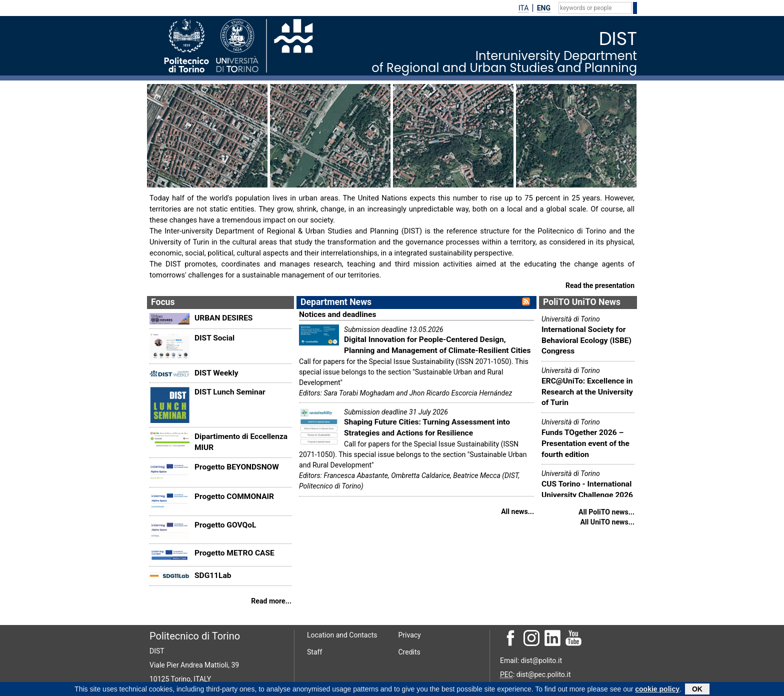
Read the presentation (600, 285)
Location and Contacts (342, 635)
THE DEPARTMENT (188, 180)
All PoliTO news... (606, 512)
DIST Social (214, 338)
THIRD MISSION (552, 180)
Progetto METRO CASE (234, 553)
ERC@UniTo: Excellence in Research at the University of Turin (587, 392)
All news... (517, 511)
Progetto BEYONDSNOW (237, 467)
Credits (409, 652)
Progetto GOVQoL (225, 525)
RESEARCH (296, 180)
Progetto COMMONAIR (234, 496)
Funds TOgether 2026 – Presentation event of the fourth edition (585, 443)
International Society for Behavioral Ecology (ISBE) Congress (586, 340)
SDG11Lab (213, 575)
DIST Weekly (216, 373)
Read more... (271, 601)
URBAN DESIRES (223, 318)
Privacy (410, 635)
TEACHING (419, 180)
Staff (314, 652)
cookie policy (657, 689)
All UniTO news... (607, 522)
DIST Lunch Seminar (230, 392)
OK (697, 689)
